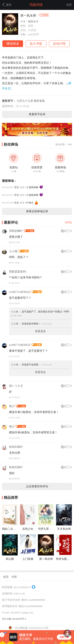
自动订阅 (59, 44)
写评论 (68, 223)
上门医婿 (28, 559)
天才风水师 (64, 529)
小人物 (13, 251)
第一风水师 (46, 559)
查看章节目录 (37, 114)
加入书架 (36, 44)
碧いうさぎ (16, 386)
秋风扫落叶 (16, 447)
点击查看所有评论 (37, 486)
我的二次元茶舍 (12, 529)
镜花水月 (33, 21)
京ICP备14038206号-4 (14, 619)
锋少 (12, 406)
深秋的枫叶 (16, 231)
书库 (14, 577)
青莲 (17, 187)
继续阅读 (13, 44)
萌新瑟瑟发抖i (18, 272)
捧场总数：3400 (64, 144)
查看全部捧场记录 (37, 211)
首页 (69, 5)
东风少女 (28, 529)
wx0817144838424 (20, 292)
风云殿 (10, 559)
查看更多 (40, 331)
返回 (7, 5)
